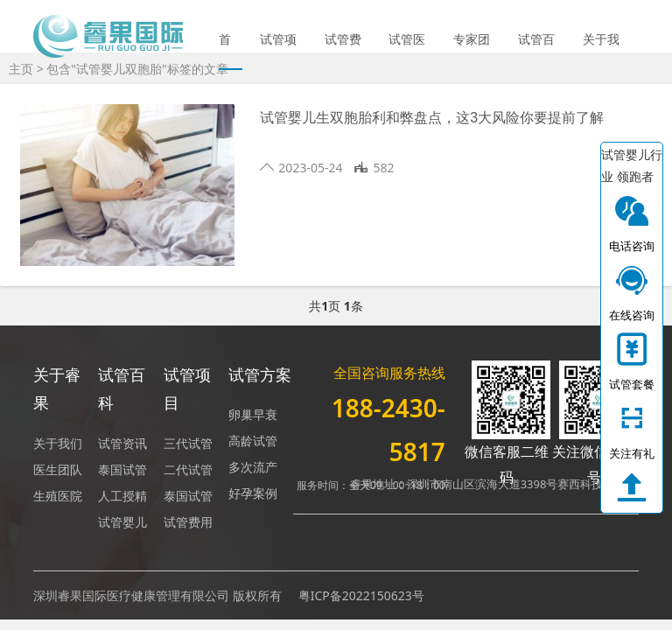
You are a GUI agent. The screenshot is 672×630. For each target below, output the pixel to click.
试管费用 (343, 50)
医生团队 (58, 469)
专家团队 (472, 50)
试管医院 (407, 50)
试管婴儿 (122, 522)
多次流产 (253, 467)
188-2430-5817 (388, 430)
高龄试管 (253, 441)
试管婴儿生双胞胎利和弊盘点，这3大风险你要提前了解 (432, 118)
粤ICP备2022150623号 (361, 595)
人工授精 (122, 496)
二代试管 (188, 469)
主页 (21, 69)
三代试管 (188, 443)
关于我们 (601, 50)
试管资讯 (122, 443)
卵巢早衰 (253, 414)
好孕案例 (253, 493)
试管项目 (278, 50)
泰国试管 (122, 469)
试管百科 (536, 50)
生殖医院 (58, 496)
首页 (225, 50)
